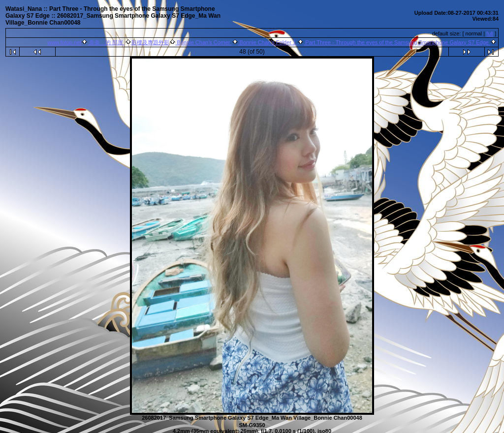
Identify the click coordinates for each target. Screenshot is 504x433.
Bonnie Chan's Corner (204, 42)
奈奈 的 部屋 (106, 42)
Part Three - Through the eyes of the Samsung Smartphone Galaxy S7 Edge (397, 42)
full (490, 33)
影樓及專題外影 (150, 42)
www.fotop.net (64, 42)
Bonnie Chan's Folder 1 (268, 42)
